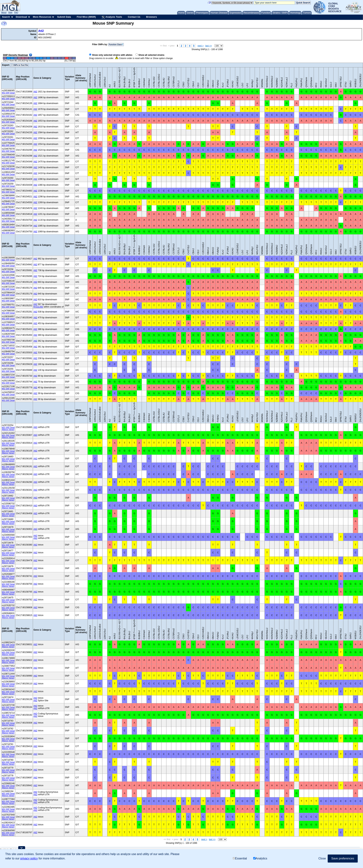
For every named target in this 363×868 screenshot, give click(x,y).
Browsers (152, 17)
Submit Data (64, 17)
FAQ (16, 12)
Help (10, 12)
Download (21, 17)
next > (201, 46)
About (4, 12)
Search (6, 17)
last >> (209, 46)
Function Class (116, 45)
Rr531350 (38, 307)
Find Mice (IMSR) (86, 17)
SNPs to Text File (19, 65)
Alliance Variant (8, 430)
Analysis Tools (112, 17)
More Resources (42, 17)
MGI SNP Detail (8, 93)
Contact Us (134, 17)
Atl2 (41, 31)
